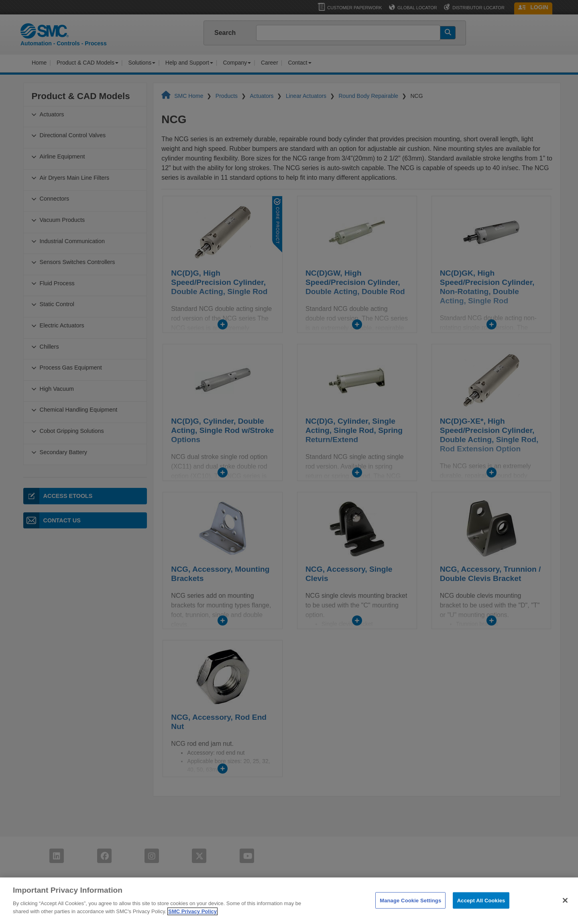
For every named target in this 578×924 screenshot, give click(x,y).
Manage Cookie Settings (410, 912)
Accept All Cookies (481, 912)
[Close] (565, 912)
